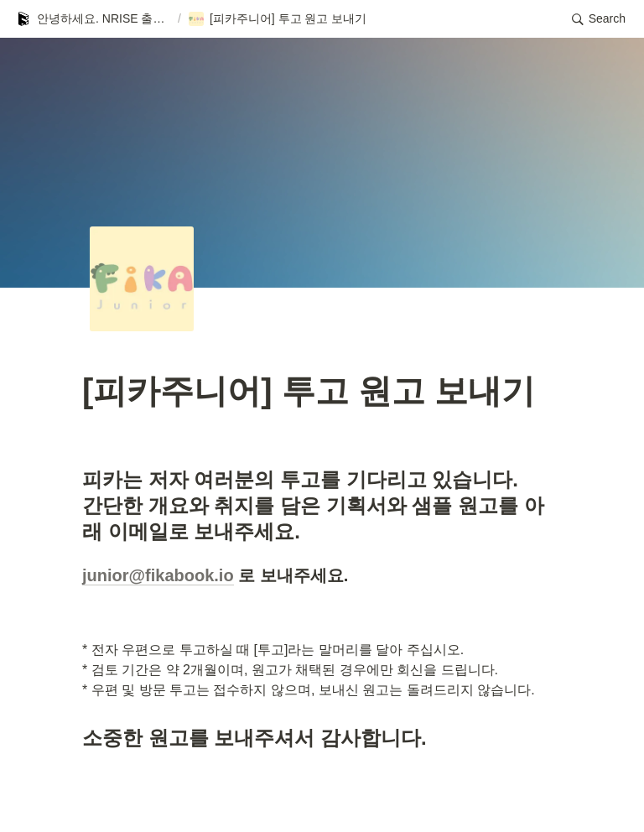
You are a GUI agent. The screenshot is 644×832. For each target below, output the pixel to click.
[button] (93, 19)
